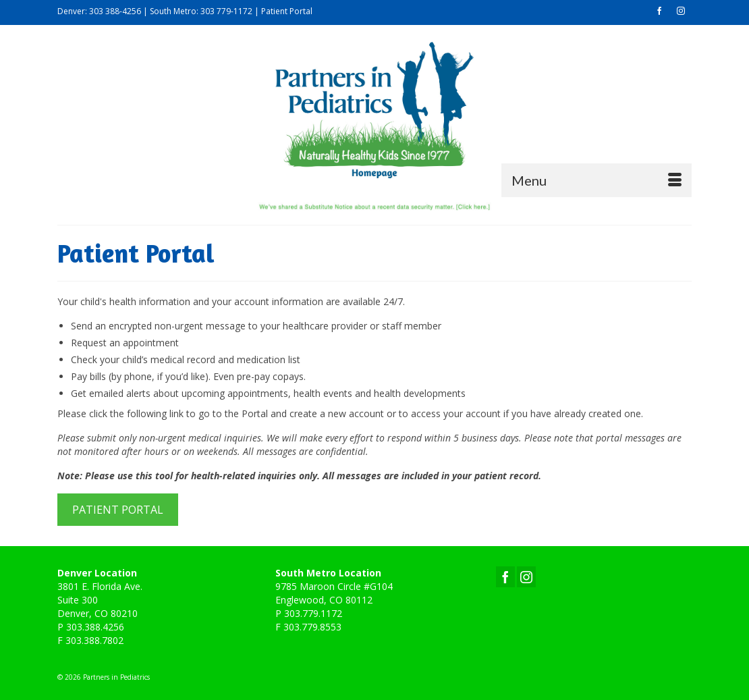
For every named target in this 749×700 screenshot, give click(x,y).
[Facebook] (505, 577)
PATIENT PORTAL (118, 510)
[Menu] (597, 180)
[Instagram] (526, 577)
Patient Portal (287, 11)
